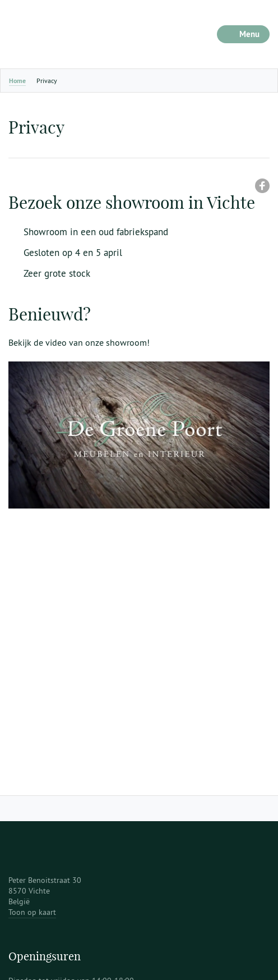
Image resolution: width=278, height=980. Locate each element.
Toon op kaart (32, 912)
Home (17, 81)
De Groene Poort (78, 34)
